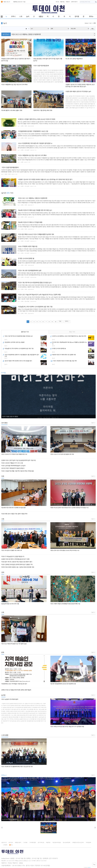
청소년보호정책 (66, 843)
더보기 (93, 423)
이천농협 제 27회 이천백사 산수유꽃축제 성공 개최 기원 (35, 307)
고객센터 (5, 845)
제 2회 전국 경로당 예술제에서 (10, 819)
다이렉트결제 (33, 843)
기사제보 (25, 843)
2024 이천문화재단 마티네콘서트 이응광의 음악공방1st (35, 143)
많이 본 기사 (25, 332)
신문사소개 (4, 843)
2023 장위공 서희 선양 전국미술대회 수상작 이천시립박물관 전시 (19, 417)
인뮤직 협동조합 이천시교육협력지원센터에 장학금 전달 (29, 34)
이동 (92, 29)
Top (94, 864)
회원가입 (62, 2)
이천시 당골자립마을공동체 (10, 167)
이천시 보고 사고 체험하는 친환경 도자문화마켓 (33, 198)
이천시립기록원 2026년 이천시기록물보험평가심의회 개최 (36, 234)
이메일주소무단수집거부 (78, 843)
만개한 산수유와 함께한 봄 (26, 258)
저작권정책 (88, 843)
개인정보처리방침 (57, 843)
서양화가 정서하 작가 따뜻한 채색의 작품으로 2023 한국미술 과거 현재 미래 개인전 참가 (45, 180)
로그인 (57, 2)
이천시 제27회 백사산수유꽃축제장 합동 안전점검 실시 (35, 283)
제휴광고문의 (18, 843)
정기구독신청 (41, 843)
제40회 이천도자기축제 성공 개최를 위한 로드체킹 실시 (35, 210)
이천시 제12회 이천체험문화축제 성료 (30, 271)
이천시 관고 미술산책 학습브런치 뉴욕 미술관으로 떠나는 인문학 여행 (39, 295)
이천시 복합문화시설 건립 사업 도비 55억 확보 (32, 155)
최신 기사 (72, 332)
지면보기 (68, 2)
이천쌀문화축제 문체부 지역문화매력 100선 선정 (33, 131)
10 (56, 322)
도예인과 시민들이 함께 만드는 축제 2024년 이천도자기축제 (37, 119)
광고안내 (11, 843)
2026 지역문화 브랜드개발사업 (28, 246)
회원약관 (48, 843)
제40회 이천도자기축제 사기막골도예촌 (30, 222)
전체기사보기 (74, 2)
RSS (11, 845)
